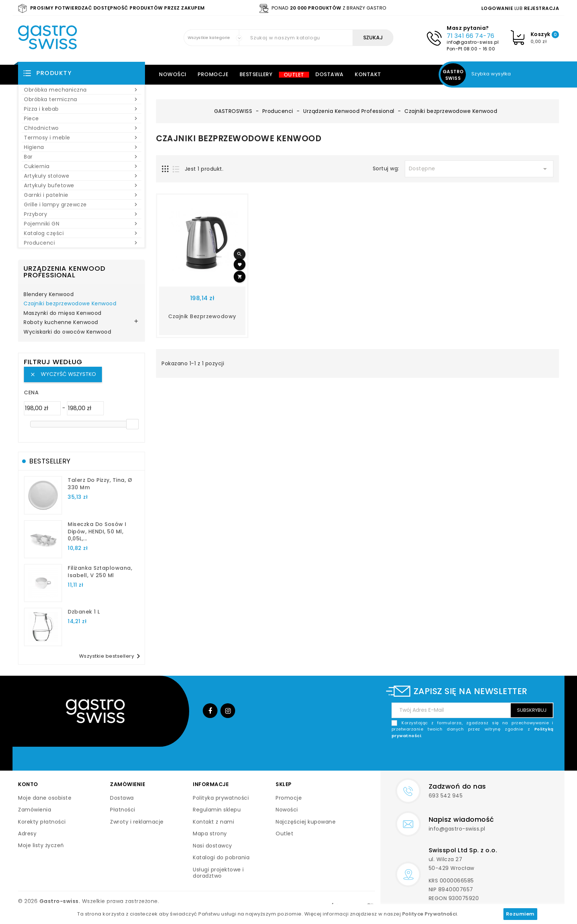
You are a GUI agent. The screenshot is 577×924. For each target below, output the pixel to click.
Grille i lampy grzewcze (82, 205)
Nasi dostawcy (213, 846)
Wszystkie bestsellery (111, 656)
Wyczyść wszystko (63, 374)
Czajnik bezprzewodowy (202, 316)
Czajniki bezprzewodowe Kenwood (70, 304)
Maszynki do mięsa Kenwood (63, 313)
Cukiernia (82, 166)
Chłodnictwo (82, 128)
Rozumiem (520, 914)
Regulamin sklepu (217, 810)
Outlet (294, 75)
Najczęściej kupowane (306, 822)
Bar (82, 157)
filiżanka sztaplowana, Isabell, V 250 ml (100, 572)
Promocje (213, 74)
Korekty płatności (42, 822)
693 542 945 (446, 796)
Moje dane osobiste (45, 798)
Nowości (173, 74)
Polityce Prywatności (430, 914)
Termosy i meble (82, 138)
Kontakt (368, 74)
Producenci (82, 243)
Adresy (27, 834)
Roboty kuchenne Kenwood (61, 323)
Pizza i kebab (82, 109)
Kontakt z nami (213, 822)
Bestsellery (256, 74)
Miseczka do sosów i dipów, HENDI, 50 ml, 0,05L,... (97, 532)
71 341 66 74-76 (471, 36)
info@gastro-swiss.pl (473, 42)
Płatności (123, 810)
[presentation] (498, 756)
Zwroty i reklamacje (137, 822)
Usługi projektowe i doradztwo (218, 873)
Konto (28, 784)
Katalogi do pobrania (221, 857)
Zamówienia (35, 810)
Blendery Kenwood (49, 295)
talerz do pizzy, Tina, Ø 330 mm (100, 484)
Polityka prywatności (221, 798)
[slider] (132, 424)
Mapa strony (210, 834)
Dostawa (330, 74)
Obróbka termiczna (82, 99)
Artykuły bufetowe (82, 185)
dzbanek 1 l (84, 612)
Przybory (82, 214)
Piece (82, 118)
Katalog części (82, 233)
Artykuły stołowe (82, 176)
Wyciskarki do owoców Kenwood (67, 332)
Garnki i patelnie (82, 195)
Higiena (82, 147)
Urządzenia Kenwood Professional (65, 272)
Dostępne (479, 169)
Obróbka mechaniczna (82, 90)
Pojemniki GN (82, 224)
